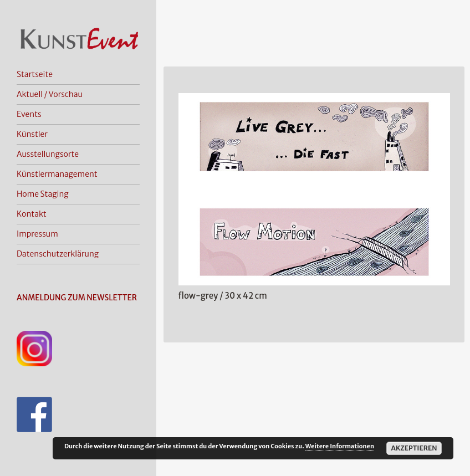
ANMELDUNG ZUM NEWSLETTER (77, 298)
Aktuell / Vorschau (50, 94)
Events (29, 114)
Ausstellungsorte (48, 154)
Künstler (32, 134)
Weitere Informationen (340, 446)
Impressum (37, 234)
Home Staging (43, 194)
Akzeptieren (414, 448)
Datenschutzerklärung (58, 254)
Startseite (35, 74)
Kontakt (32, 214)
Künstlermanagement (57, 174)
